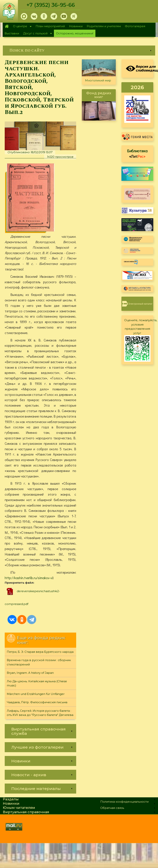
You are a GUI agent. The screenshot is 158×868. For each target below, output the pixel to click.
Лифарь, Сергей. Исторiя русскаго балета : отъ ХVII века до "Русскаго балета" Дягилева (40, 713)
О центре (21, 27)
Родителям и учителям (104, 26)
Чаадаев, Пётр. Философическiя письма (37, 703)
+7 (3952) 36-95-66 (51, 5)
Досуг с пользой (36, 34)
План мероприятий (50, 26)
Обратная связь (112, 808)
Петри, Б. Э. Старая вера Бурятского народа (40, 652)
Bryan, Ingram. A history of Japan (30, 673)
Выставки (12, 33)
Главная (7, 26)
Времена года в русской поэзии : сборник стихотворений (39, 663)
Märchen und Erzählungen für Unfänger (36, 694)
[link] (79, 51)
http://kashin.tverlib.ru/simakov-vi (29, 578)
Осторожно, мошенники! (75, 33)
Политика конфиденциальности (124, 802)
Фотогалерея (135, 26)
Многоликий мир (98, 80)
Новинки (76, 26)
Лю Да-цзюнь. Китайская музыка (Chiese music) (37, 684)
